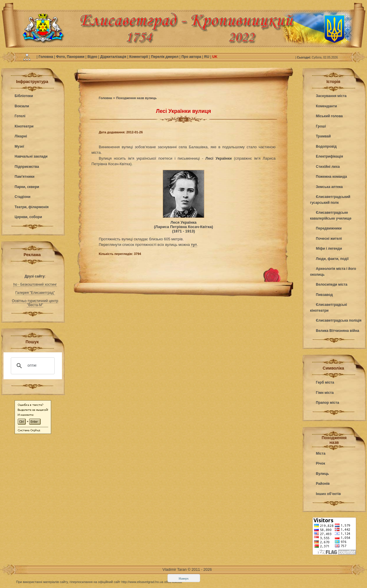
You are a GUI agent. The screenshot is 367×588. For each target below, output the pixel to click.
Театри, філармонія (32, 207)
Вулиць (322, 474)
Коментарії (139, 57)
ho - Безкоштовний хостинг (35, 284)
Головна (46, 57)
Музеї (19, 146)
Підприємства (27, 167)
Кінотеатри (24, 126)
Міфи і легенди (329, 249)
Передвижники (329, 228)
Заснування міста (331, 96)
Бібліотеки (24, 96)
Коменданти (326, 106)
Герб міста (325, 382)
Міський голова (329, 116)
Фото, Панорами (71, 57)
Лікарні (21, 136)
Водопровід (326, 146)
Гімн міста (325, 393)
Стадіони (22, 197)
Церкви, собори (28, 217)
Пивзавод (324, 295)
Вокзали (22, 106)
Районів (323, 484)
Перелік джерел (165, 57)
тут (194, 245)
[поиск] (32, 366)
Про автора (192, 57)
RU (207, 57)
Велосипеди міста (332, 284)
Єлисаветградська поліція (339, 320)
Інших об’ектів (328, 494)
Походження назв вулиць (136, 98)
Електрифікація (329, 156)
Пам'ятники (25, 177)
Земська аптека (329, 187)
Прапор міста (327, 403)
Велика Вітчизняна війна (337, 331)
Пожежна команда (331, 177)
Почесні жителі (329, 239)
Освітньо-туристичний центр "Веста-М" (35, 303)
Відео (93, 57)
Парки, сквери (27, 187)
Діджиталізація (114, 57)
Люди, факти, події (332, 259)
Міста (321, 453)
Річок (321, 463)
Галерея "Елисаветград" (35, 293)
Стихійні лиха (328, 167)
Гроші (321, 126)
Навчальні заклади (31, 156)
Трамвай (323, 136)
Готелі (20, 116)
